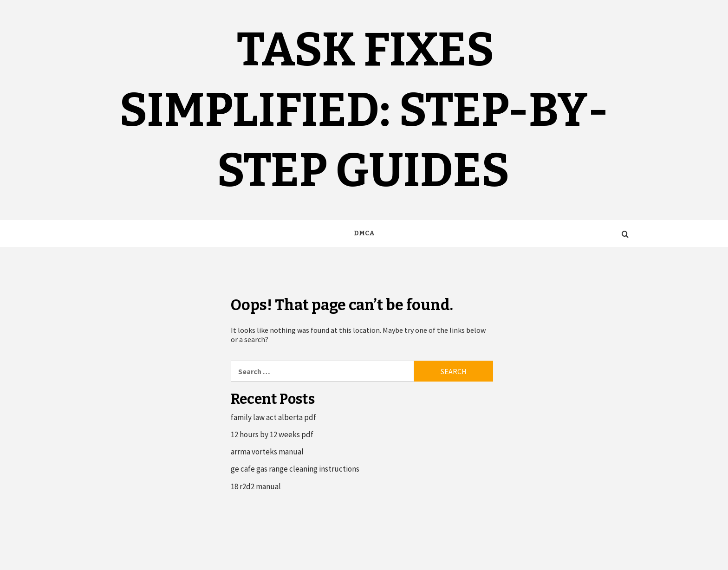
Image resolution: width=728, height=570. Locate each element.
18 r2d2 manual (256, 486)
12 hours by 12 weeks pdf (272, 434)
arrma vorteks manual (267, 452)
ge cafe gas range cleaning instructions (295, 469)
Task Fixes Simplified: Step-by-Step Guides (364, 110)
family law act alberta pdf (273, 417)
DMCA (364, 233)
